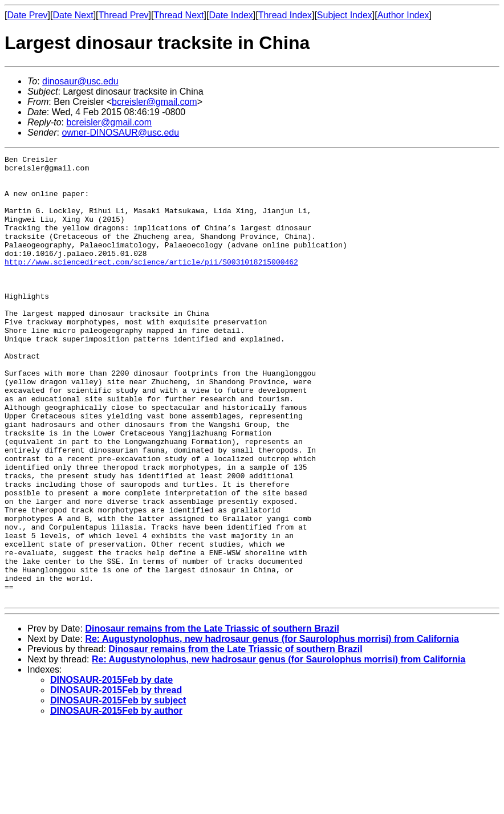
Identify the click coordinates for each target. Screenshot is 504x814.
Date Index (231, 15)
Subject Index (345, 15)
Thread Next (178, 15)
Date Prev (27, 15)
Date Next (73, 15)
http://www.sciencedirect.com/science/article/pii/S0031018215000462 (151, 284)
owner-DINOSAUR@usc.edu (120, 133)
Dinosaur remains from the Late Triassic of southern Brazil (212, 717)
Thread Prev (124, 15)
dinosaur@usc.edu (80, 81)
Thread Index (285, 15)
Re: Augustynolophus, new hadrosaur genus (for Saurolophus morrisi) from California (272, 728)
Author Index (403, 15)
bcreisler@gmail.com (155, 102)
